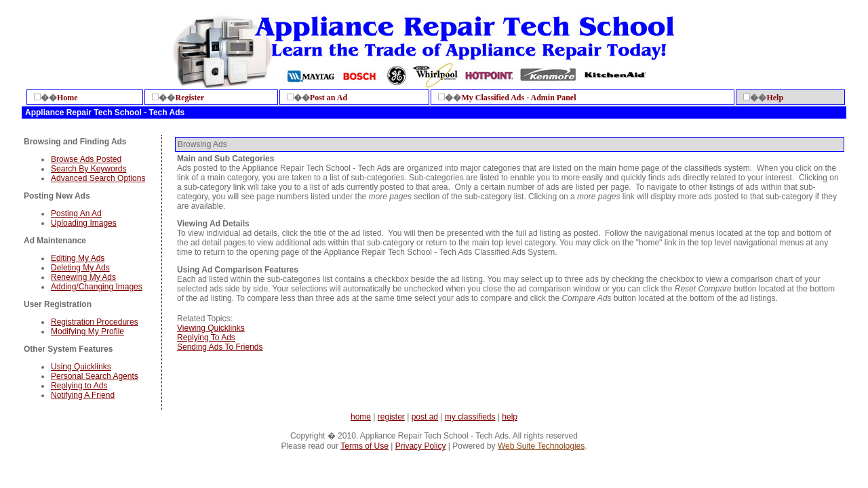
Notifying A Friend (83, 395)
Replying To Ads (206, 338)
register (391, 417)
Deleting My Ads (80, 268)
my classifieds (470, 417)
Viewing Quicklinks (211, 328)
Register (190, 98)
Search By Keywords (88, 169)
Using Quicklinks (81, 367)
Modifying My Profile (87, 331)
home (361, 417)
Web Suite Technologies (541, 446)
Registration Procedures (95, 322)
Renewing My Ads (83, 277)
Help (775, 98)
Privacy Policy (421, 446)
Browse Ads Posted (86, 159)
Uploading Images (84, 223)
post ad (425, 417)
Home (67, 98)
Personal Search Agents (95, 376)
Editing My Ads (78, 258)
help (510, 417)
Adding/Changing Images (97, 287)
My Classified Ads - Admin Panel (518, 98)
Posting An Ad (76, 213)
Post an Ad (329, 98)
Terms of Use (364, 446)
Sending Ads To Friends (220, 347)
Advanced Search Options (98, 178)
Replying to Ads (79, 386)
